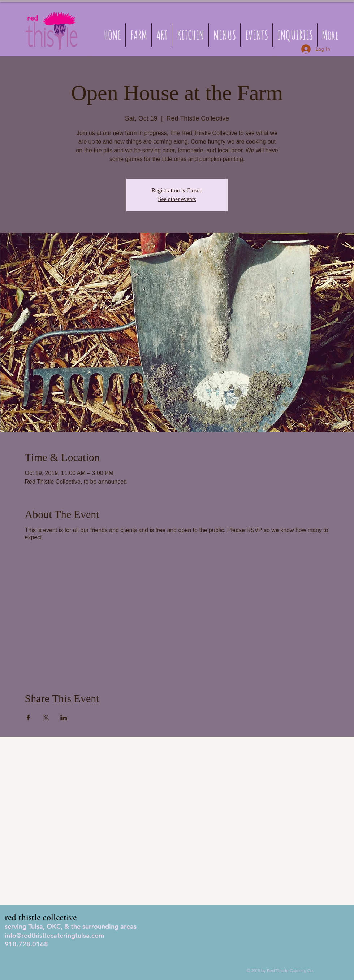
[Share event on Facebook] (28, 718)
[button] (225, 35)
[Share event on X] (46, 718)
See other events (177, 199)
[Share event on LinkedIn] (64, 718)
